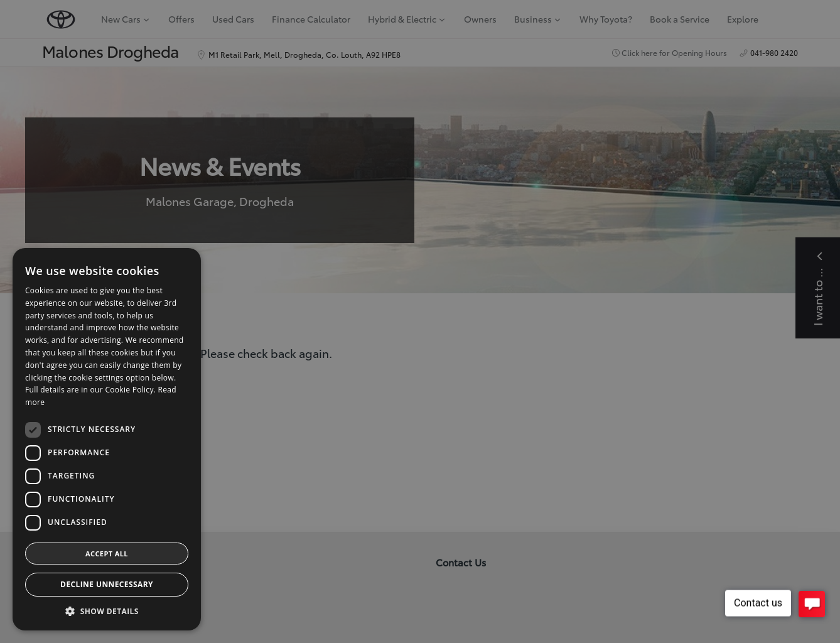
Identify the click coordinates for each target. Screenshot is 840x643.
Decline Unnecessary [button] (107, 584)
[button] (107, 611)
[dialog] (420, 321)
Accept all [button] (107, 554)
